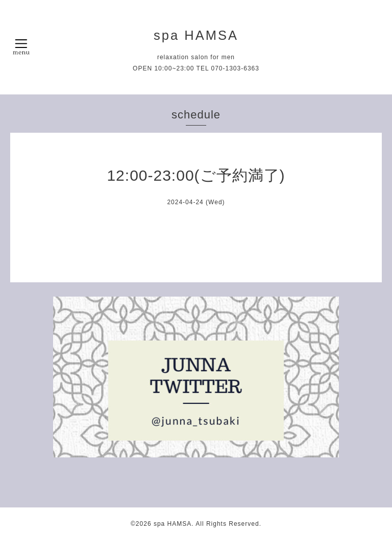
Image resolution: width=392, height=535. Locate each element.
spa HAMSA (196, 35)
